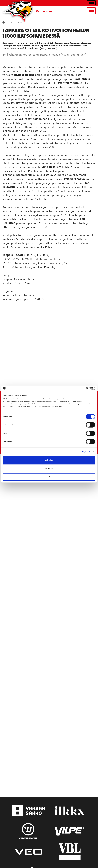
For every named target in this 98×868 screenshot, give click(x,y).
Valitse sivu (44, 11)
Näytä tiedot (87, 452)
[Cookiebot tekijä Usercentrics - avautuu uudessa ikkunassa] (81, 388)
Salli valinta (49, 468)
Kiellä (49, 477)
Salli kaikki (49, 460)
